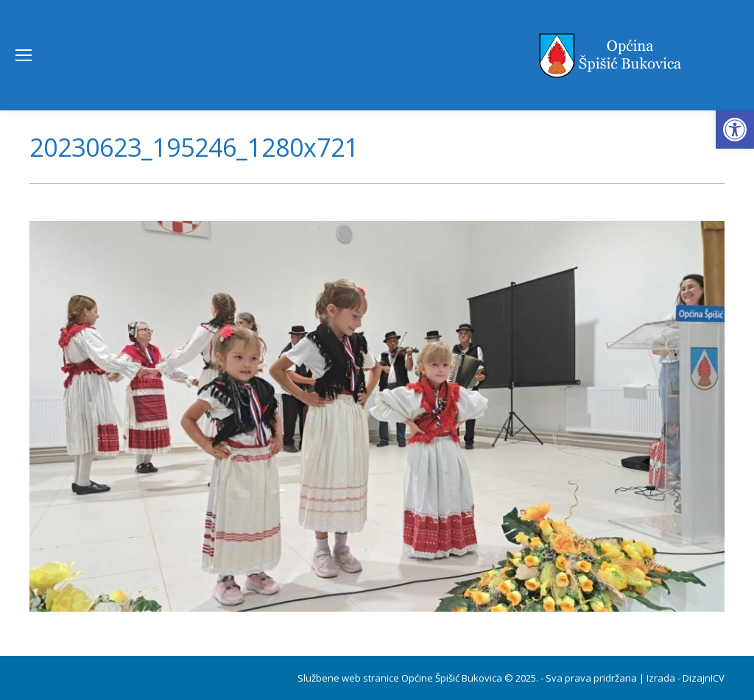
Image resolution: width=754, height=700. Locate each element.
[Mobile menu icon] (24, 55)
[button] (735, 130)
